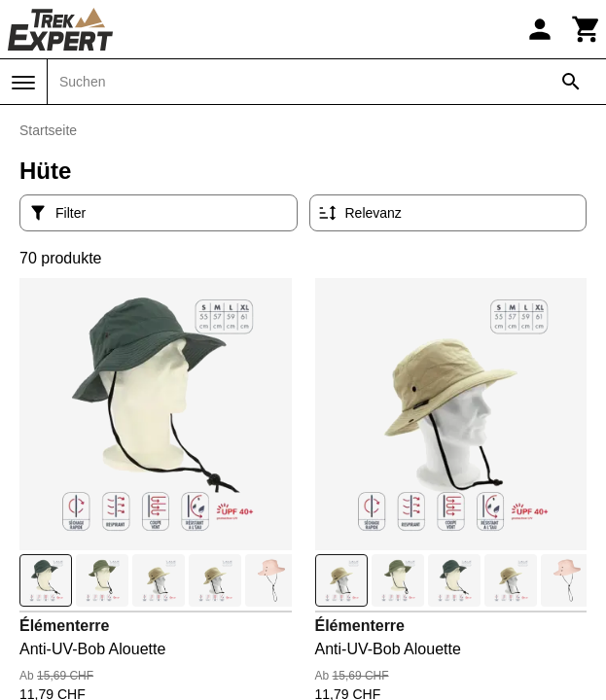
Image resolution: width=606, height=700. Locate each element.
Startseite (48, 130)
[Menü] (23, 83)
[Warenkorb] (587, 29)
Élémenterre (65, 626)
